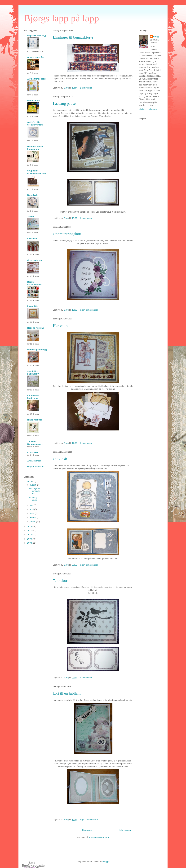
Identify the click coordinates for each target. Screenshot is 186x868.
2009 (30, 539)
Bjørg (156, 37)
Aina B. (31, 217)
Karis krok (32, 195)
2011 (30, 531)
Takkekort (61, 581)
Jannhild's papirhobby (33, 373)
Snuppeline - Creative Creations (37, 172)
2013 (30, 481)
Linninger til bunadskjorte (73, 37)
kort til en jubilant (67, 693)
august (33, 485)
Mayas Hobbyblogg (37, 35)
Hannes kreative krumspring (35, 148)
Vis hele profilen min (148, 109)
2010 (30, 535)
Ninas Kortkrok (35, 420)
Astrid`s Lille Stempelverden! (35, 123)
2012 (30, 527)
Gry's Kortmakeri (36, 467)
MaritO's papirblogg (37, 350)
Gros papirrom (35, 260)
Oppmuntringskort (67, 234)
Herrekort (60, 326)
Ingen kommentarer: (89, 310)
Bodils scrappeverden (35, 283)
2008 (30, 543)
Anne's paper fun (36, 57)
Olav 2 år (60, 459)
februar (33, 517)
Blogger (106, 862)
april (32, 509)
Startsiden (87, 830)
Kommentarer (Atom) (99, 837)
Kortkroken (33, 452)
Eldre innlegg (125, 830)
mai (32, 505)
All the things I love (37, 79)
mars (32, 513)
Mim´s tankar (34, 101)
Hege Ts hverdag (36, 328)
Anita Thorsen (34, 461)
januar (33, 521)
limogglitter (33, 306)
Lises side (32, 239)
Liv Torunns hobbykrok (33, 397)
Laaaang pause (64, 103)
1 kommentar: (86, 88)
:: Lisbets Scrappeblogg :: (35, 443)
